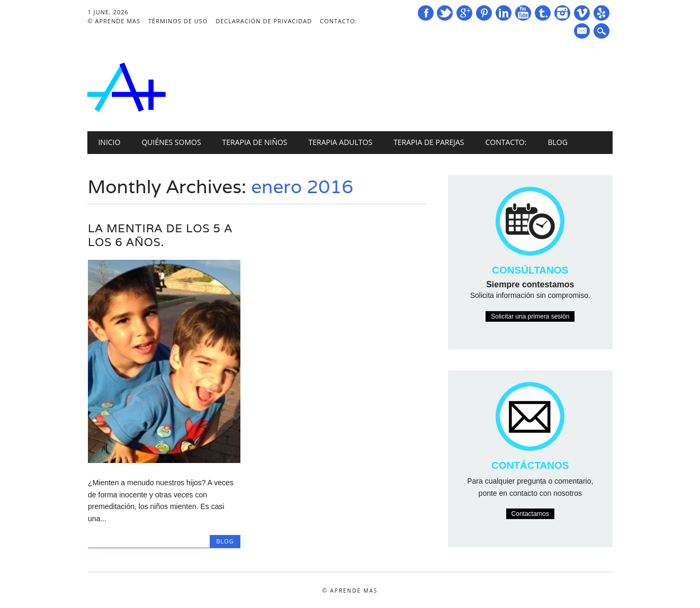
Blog (557, 142)
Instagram (562, 13)
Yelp (602, 13)
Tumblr (543, 13)
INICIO (109, 142)
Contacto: (338, 21)
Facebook (426, 13)
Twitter (445, 13)
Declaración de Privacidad (264, 21)
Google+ (464, 13)
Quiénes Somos (171, 142)
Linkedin (504, 13)
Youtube (523, 13)
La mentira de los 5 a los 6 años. (160, 235)
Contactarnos (530, 514)
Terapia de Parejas (429, 142)
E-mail (583, 32)
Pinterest (484, 13)
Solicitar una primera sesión (530, 316)
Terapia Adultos (341, 142)
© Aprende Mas (114, 21)
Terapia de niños (255, 142)
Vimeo (582, 13)
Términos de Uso (178, 21)
